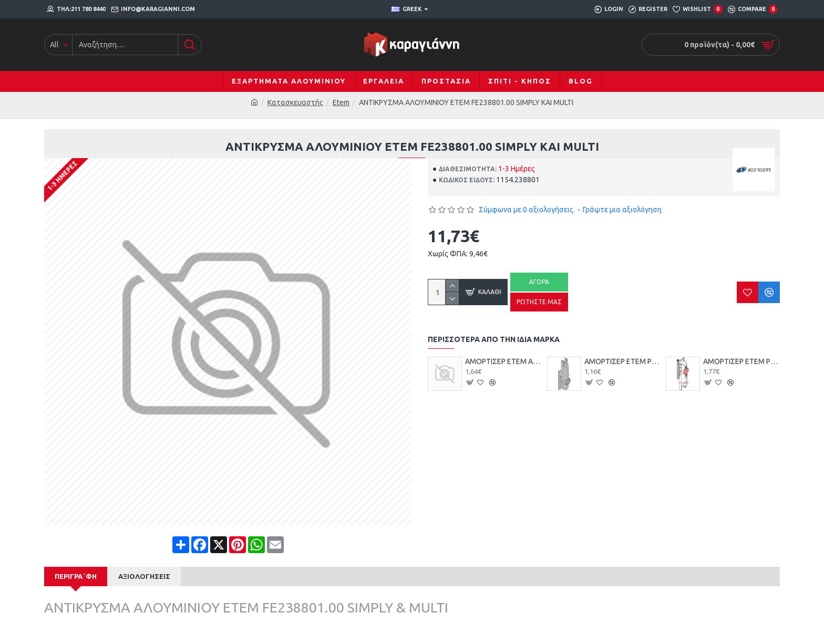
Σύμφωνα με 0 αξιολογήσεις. (527, 210)
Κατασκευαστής (295, 102)
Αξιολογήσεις (144, 576)
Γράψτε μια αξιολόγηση (622, 210)
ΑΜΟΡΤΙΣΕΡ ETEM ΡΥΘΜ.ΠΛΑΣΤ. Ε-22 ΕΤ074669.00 (741, 361)
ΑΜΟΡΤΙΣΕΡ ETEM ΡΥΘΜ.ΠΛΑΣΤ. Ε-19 (623, 361)
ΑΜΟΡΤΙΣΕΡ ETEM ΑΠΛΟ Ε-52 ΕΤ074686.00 (503, 361)
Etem (341, 102)
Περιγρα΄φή (76, 576)
